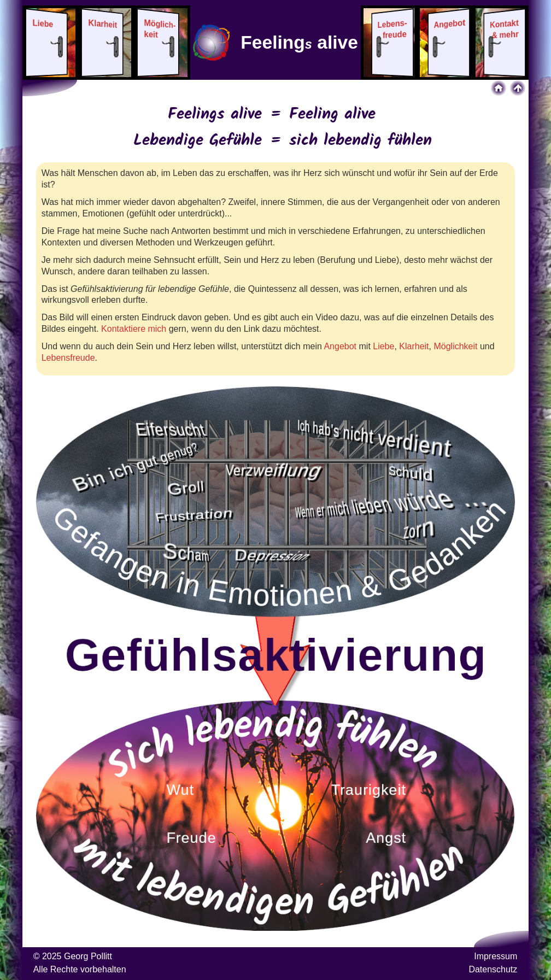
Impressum (496, 956)
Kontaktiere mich (134, 329)
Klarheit (414, 346)
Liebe (383, 346)
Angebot (340, 346)
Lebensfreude (68, 358)
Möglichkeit (455, 346)
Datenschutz (493, 969)
